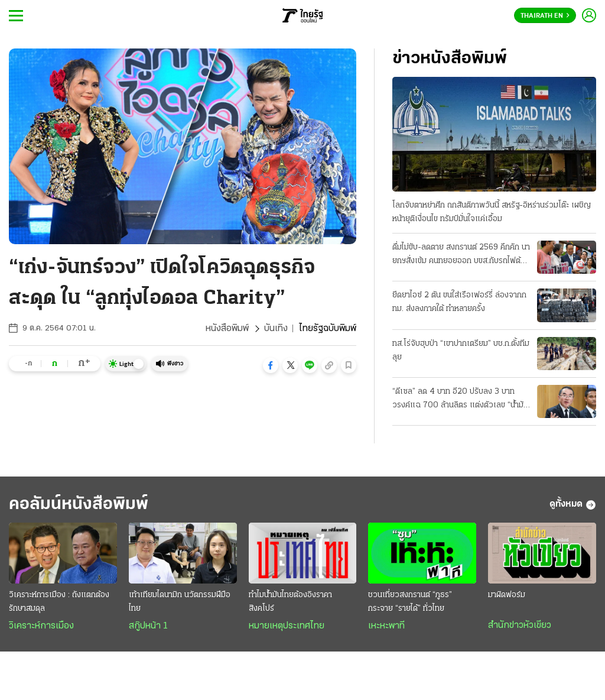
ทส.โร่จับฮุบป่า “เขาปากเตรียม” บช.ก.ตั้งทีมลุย (461, 351)
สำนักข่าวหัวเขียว (520, 626)
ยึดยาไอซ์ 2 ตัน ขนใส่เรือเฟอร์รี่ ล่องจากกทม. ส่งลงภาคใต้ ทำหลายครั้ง (459, 302)
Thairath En (545, 16)
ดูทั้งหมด (573, 505)
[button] (271, 365)
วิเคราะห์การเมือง (41, 626)
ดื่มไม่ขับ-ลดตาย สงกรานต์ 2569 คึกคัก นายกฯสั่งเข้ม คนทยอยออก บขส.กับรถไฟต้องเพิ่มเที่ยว (461, 255)
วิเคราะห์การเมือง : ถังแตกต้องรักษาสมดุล (59, 602)
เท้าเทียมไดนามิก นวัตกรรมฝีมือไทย (180, 602)
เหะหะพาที (386, 626)
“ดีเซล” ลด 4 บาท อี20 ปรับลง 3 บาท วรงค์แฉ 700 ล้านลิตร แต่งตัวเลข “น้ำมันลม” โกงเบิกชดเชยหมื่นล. (460, 400)
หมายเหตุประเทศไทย (287, 626)
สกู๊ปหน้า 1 (148, 626)
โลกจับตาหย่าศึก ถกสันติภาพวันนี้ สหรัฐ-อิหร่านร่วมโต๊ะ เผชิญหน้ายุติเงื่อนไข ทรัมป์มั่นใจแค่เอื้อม (492, 212)
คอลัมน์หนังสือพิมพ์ (79, 505)
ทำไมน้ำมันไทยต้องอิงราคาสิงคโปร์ (290, 602)
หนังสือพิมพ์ (227, 329)
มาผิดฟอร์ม (507, 595)
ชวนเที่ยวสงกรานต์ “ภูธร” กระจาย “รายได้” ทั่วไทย (410, 602)
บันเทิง (276, 329)
